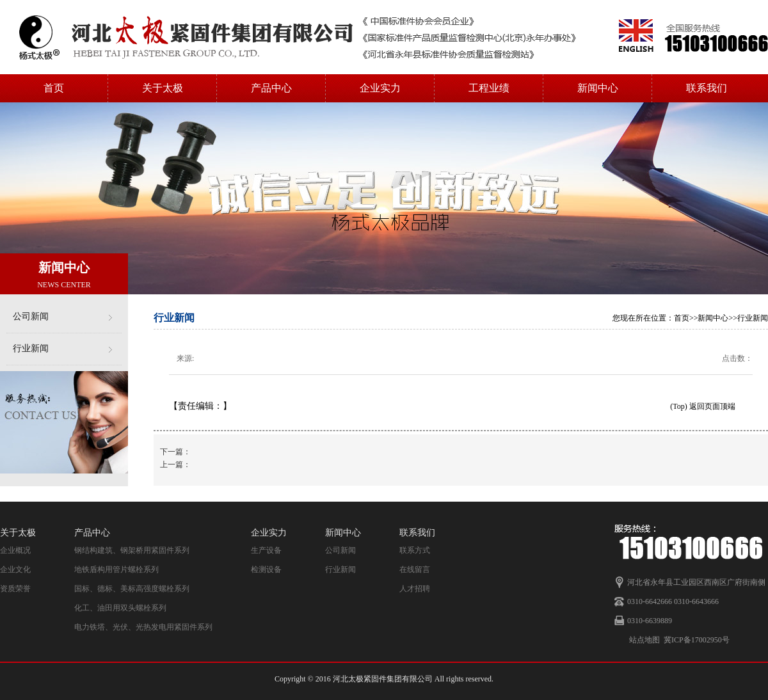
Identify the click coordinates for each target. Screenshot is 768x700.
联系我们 (707, 88)
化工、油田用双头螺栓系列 (120, 608)
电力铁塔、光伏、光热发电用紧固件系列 (143, 627)
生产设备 (266, 550)
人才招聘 (415, 589)
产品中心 (271, 88)
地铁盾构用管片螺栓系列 (116, 569)
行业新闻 (31, 348)
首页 (54, 88)
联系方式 (415, 550)
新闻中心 (598, 88)
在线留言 (415, 569)
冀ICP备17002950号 (697, 640)
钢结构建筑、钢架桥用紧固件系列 (132, 550)
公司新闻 (31, 316)
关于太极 (163, 88)
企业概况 (15, 550)
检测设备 (266, 569)
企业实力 (380, 88)
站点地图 (644, 640)
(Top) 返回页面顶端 (702, 406)
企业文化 (15, 569)
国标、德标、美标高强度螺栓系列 (132, 589)
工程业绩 (489, 88)
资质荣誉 (15, 589)
